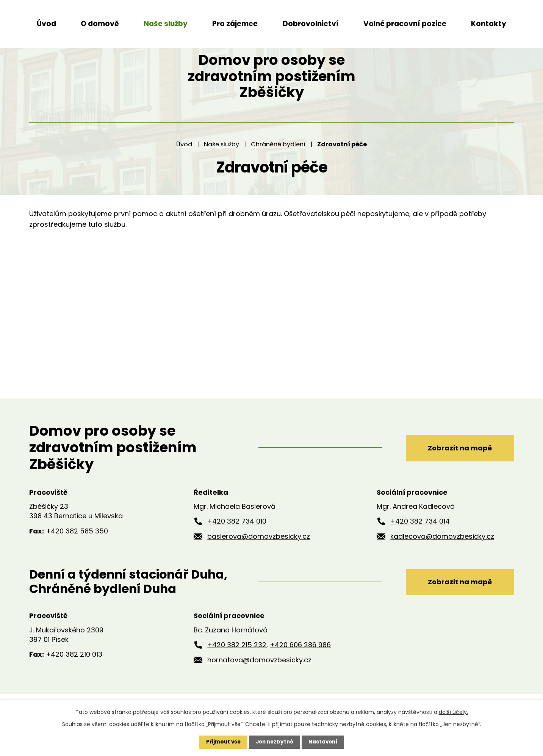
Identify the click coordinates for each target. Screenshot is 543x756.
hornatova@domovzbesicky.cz (259, 679)
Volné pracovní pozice (405, 24)
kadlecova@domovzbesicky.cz (442, 555)
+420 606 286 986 (300, 664)
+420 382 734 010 (237, 540)
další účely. (453, 712)
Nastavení (325, 742)
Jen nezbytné (275, 742)
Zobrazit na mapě (456, 466)
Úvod (184, 163)
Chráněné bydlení (278, 163)
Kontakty (489, 24)
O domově (100, 24)
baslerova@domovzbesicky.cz (259, 555)
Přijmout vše (221, 742)
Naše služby (221, 163)
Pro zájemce (235, 24)
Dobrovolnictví (311, 24)
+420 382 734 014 (420, 540)
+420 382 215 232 (237, 664)
